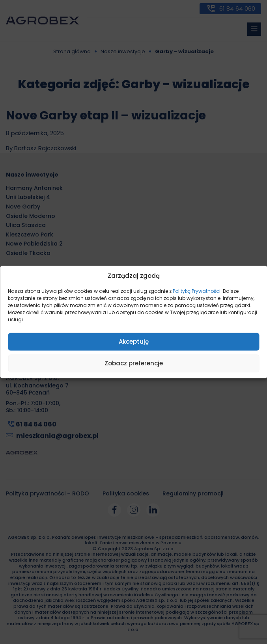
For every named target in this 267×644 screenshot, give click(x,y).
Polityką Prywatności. (197, 291)
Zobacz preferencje (134, 363)
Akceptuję (134, 342)
